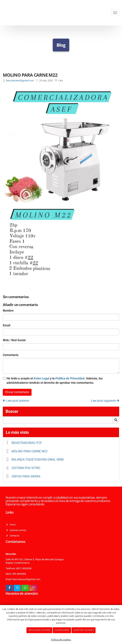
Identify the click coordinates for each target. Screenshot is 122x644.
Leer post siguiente (105, 401)
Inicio (12, 525)
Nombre (8, 311)
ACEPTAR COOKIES (84, 630)
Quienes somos (17, 530)
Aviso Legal (41, 378)
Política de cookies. (61, 640)
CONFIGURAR (62, 630)
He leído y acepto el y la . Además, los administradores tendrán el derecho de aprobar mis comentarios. (55, 381)
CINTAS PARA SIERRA (26, 476)
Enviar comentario (17, 392)
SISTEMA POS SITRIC (26, 468)
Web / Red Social (14, 340)
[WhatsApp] (25, 588)
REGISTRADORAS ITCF (27, 443)
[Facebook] (9, 588)
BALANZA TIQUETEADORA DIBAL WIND (38, 460)
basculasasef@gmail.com (20, 80)
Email (7, 325)
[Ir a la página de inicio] (2, 13)
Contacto (14, 536)
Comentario (11, 355)
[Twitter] (17, 588)
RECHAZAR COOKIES (39, 630)
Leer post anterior (16, 401)
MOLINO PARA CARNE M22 (30, 451)
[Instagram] (33, 588)
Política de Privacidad (70, 378)
